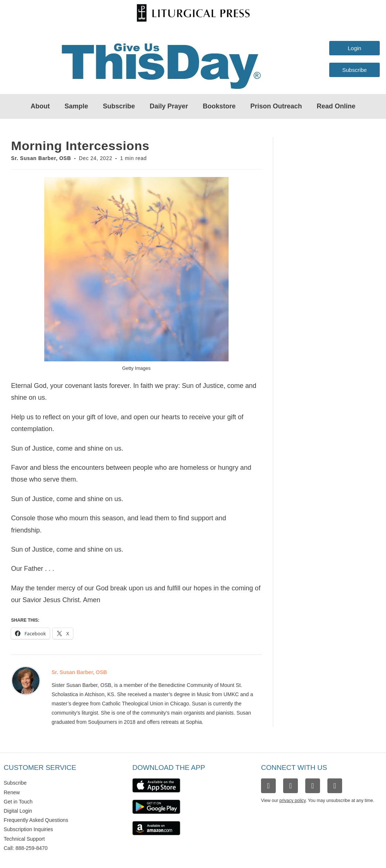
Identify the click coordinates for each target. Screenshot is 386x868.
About (40, 106)
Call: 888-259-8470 (26, 848)
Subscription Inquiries (28, 829)
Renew (12, 792)
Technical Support (24, 839)
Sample (76, 106)
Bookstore (219, 106)
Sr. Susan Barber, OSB (41, 158)
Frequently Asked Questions (36, 820)
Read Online (336, 106)
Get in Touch (18, 802)
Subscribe (119, 106)
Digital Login (18, 811)
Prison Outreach (276, 106)
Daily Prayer (169, 106)
